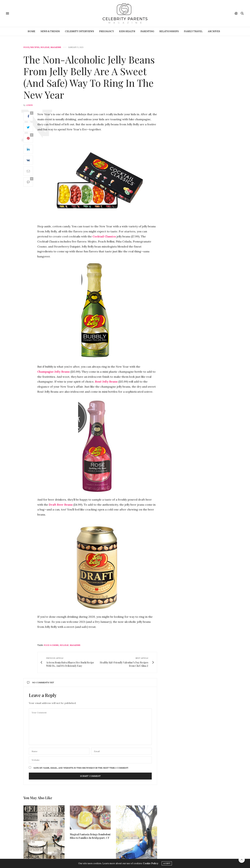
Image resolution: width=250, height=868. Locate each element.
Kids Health (127, 31)
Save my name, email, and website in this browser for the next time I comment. (81, 768)
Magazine (56, 47)
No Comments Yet (41, 682)
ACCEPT (167, 863)
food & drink (51, 645)
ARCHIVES (214, 31)
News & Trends (50, 31)
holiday (64, 645)
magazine (75, 645)
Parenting (147, 31)
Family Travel (193, 31)
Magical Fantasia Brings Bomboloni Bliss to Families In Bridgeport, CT (90, 836)
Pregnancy (107, 31)
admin (29, 105)
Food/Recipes (31, 47)
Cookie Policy (151, 863)
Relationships (169, 31)
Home (31, 31)
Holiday (45, 47)
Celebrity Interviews (79, 31)
